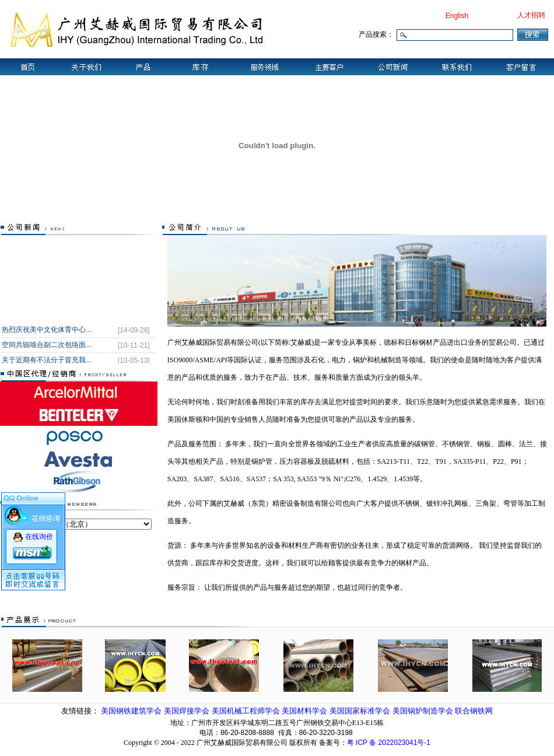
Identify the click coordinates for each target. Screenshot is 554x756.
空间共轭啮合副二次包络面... (47, 346)
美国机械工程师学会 (247, 711)
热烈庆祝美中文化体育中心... (47, 331)
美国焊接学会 (188, 711)
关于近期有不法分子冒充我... (47, 361)
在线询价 (39, 534)
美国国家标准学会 (361, 711)
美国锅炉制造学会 (424, 711)
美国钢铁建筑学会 (132, 711)
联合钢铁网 (474, 711)
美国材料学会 (306, 711)
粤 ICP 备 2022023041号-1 (389, 743)
